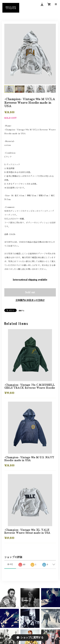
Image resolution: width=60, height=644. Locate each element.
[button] (30, 598)
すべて (10, 565)
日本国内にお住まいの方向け (30, 300)
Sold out (30, 292)
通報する (21, 311)
